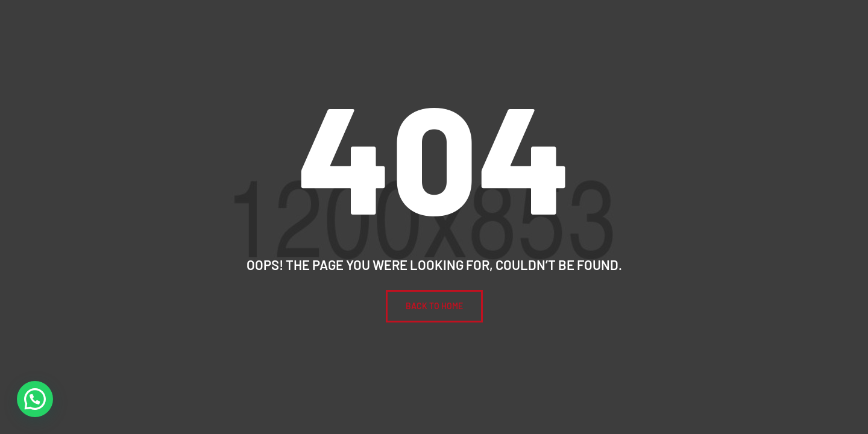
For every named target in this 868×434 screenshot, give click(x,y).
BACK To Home (434, 306)
